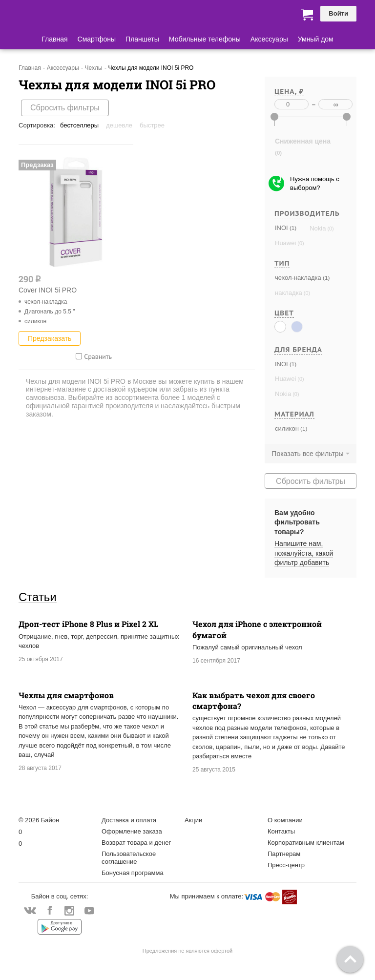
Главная (54, 39)
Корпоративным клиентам (306, 843)
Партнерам (284, 854)
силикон (287, 428)
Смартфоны (97, 39)
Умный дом (316, 39)
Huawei (285, 243)
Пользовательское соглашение (129, 858)
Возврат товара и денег (136, 843)
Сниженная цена (303, 141)
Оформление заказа (132, 831)
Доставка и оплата (129, 820)
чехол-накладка (298, 278)
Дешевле (119, 125)
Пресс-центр (286, 865)
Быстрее (152, 125)
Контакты (281, 831)
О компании (285, 820)
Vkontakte (30, 910)
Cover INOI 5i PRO (48, 290)
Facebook (50, 911)
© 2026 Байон (39, 820)
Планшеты (142, 39)
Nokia (318, 228)
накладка (289, 293)
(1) (292, 228)
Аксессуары (269, 39)
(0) (330, 229)
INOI (281, 228)
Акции (193, 820)
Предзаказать (50, 338)
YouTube (89, 911)
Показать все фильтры (307, 454)
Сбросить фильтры (65, 108)
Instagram (70, 911)
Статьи (38, 597)
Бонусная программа (133, 873)
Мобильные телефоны (205, 39)
